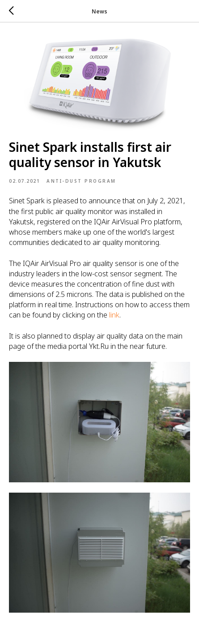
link (113, 315)
